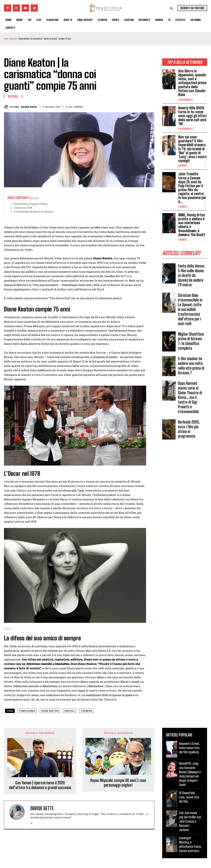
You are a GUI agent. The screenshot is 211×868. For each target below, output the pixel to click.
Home (6, 39)
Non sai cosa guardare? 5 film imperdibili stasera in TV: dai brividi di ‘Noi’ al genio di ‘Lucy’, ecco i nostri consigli (192, 149)
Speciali (14, 39)
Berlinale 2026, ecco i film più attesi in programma (189, 429)
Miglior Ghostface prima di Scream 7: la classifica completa (191, 341)
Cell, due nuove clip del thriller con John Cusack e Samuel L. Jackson (190, 821)
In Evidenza (185, 100)
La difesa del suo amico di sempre (34, 212)
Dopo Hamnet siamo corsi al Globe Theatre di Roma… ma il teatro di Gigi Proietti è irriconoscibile (190, 397)
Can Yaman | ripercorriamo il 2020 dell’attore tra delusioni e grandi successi (40, 785)
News (182, 166)
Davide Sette (29, 107)
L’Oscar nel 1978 (23, 208)
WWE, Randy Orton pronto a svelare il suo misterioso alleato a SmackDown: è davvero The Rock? (192, 225)
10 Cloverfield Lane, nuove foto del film (189, 797)
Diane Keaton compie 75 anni (31, 204)
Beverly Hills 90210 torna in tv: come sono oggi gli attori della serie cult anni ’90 (192, 116)
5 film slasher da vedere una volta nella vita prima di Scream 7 (191, 366)
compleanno (27, 711)
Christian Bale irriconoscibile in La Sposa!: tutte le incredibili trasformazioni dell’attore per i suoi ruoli (190, 309)
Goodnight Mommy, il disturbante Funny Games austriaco (190, 844)
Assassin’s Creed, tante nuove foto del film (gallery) (189, 748)
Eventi (183, 207)
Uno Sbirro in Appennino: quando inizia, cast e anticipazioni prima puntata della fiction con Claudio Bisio (192, 83)
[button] (172, 8)
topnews (86, 711)
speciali (70, 711)
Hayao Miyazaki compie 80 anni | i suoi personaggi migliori (118, 783)
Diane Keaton (50, 711)
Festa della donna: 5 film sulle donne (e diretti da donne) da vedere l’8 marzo (191, 275)
